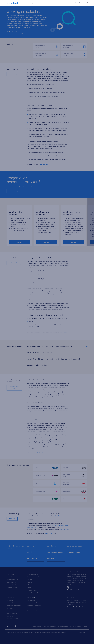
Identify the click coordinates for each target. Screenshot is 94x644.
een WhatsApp (49, 541)
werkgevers (33, 3)
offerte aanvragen (14, 74)
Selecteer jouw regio (61, 524)
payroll (29, 560)
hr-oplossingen (32, 566)
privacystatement (63, 634)
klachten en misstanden (33, 619)
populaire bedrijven (12, 593)
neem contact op (13, 191)
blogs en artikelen (12, 621)
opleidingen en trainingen (14, 613)
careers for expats (12, 595)
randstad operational (12, 585)
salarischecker (11, 624)
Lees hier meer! (44, 164)
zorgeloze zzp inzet (74, 554)
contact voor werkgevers (34, 613)
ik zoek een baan (24, 3)
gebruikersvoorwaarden (50, 634)
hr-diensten (30, 587)
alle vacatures (10, 582)
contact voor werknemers (34, 611)
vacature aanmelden (33, 582)
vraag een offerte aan (14, 395)
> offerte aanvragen (12, 31)
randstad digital (11, 590)
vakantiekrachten (74, 560)
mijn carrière (41, 3)
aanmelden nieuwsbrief (33, 601)
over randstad (50, 3)
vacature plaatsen (14, 271)
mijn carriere (10, 606)
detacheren (51, 554)
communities (10, 611)
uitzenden (31, 554)
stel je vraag (12, 526)
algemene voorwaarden (33, 585)
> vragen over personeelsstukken (16, 34)
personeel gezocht (32, 598)
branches (29, 590)
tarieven (29, 595)
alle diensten (52, 566)
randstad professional (13, 587)
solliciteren (10, 616)
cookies (72, 634)
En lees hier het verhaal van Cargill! (37, 461)
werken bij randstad (35, 634)
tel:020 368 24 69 (64, 537)
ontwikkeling (10, 608)
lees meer (19, 250)
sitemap (85, 634)
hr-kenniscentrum (32, 593)
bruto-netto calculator (13, 627)
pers (28, 616)
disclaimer (78, 634)
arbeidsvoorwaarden (12, 619)
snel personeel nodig (55, 560)
